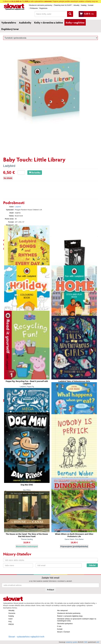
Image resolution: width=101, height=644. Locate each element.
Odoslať (92, 565)
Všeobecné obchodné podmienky (40, 5)
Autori (10, 619)
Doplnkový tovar (10, 29)
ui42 (98, 642)
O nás (59, 626)
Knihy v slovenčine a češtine (49, 23)
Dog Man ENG (27, 485)
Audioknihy (25, 23)
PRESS (11, 624)
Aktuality (76, 5)
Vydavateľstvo (9, 23)
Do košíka (35, 173)
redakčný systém (72, 642)
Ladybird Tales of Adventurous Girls (74, 381)
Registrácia (43, 8)
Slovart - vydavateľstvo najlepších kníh (26, 637)
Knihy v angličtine (75, 23)
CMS (86, 642)
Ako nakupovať (62, 611)
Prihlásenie (34, 8)
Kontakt (91, 5)
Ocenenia (12, 613)
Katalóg (84, 5)
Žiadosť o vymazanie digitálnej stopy (70, 616)
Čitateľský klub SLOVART (63, 5)
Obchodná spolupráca (65, 624)
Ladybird (9, 166)
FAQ (10, 622)
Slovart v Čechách (63, 632)
